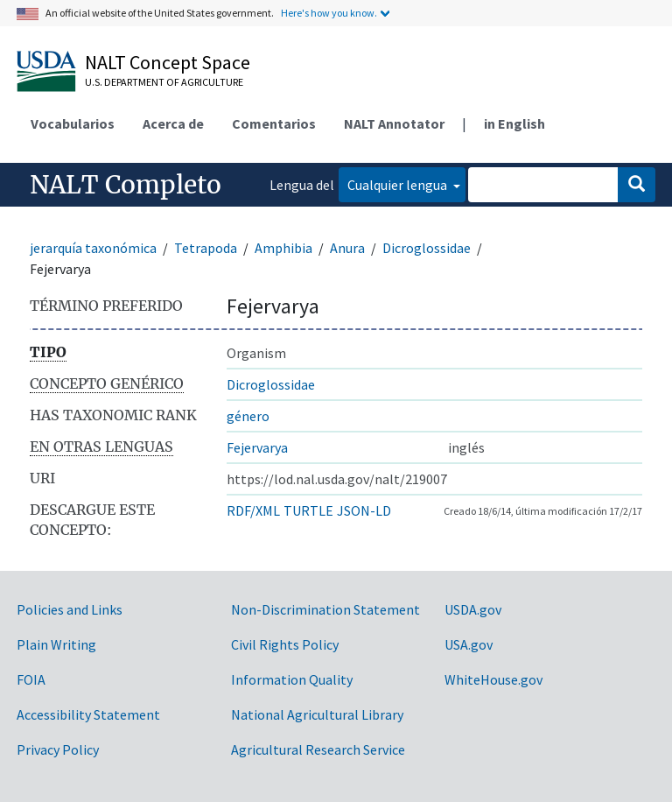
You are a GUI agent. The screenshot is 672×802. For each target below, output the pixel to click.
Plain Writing (56, 644)
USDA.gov (473, 609)
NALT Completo (126, 185)
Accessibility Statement (88, 714)
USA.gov (469, 644)
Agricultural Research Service (318, 749)
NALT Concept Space (168, 62)
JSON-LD (364, 510)
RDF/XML (253, 510)
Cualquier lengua (399, 185)
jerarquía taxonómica (93, 248)
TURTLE (308, 510)
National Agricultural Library (317, 714)
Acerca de (173, 123)
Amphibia (283, 248)
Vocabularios (73, 123)
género (248, 416)
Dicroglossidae (427, 248)
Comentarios (274, 123)
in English (514, 123)
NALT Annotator (394, 123)
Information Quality (292, 679)
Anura (347, 248)
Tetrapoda (206, 248)
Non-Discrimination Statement (325, 609)
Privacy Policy (58, 749)
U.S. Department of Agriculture (164, 82)
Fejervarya (257, 447)
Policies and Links (70, 609)
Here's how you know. (329, 13)
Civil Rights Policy (285, 644)
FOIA (31, 679)
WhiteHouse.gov (493, 679)
